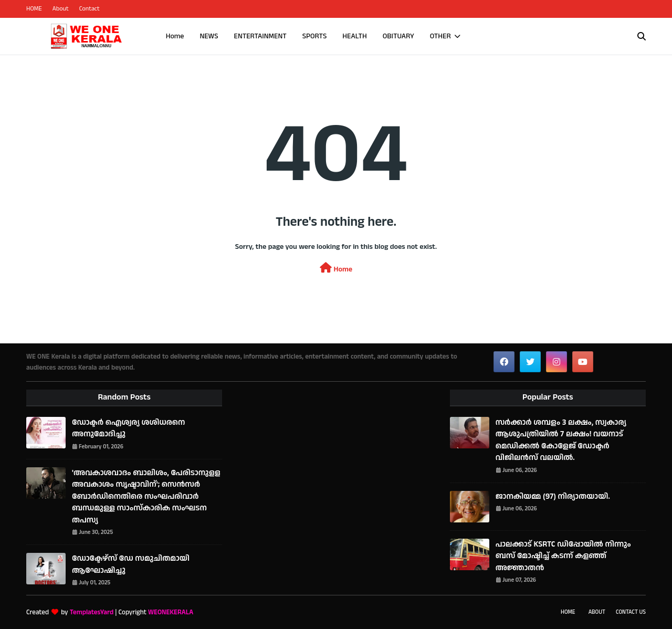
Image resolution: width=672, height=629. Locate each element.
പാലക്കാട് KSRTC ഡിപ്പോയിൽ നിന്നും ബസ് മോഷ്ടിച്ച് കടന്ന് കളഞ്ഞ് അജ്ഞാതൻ (563, 556)
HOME (34, 9)
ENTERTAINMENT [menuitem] (260, 36)
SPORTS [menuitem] (315, 36)
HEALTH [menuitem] (355, 36)
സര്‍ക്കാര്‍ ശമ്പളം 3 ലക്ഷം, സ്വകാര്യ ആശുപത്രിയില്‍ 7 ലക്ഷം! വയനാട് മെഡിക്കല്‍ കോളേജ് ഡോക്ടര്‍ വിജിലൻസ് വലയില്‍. (561, 440)
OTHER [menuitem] (440, 36)
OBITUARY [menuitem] (398, 36)
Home (336, 269)
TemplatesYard (92, 612)
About (61, 9)
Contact (90, 9)
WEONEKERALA (171, 612)
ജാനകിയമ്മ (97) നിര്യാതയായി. (553, 496)
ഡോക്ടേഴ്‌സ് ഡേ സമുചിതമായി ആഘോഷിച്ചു (131, 564)
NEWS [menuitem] (209, 36)
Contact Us (631, 612)
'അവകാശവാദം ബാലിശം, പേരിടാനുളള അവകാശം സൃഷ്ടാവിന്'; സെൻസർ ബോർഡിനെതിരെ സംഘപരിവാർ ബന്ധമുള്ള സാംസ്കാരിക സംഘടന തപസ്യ (146, 496)
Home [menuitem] (175, 36)
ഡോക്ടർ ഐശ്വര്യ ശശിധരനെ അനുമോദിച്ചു (128, 428)
